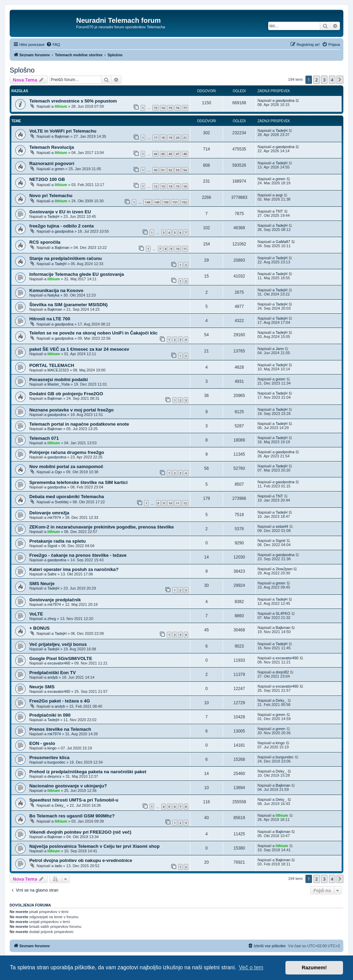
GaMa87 (283, 242)
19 (170, 138)
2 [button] (317, 80)
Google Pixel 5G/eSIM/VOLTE (61, 658)
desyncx (54, 776)
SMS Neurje (42, 584)
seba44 (282, 526)
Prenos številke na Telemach (60, 729)
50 (155, 170)
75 (170, 108)
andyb (53, 677)
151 (175, 202)
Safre (52, 574)
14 (170, 186)
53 (178, 170)
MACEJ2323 (58, 370)
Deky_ (281, 700)
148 (147, 202)
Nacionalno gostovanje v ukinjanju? (68, 786)
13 (163, 186)
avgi (279, 195)
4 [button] (332, 80)
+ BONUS (39, 628)
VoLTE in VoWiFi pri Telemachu (63, 131)
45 (163, 154)
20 (178, 138)
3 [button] (324, 80)
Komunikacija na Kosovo (56, 290)
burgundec (57, 762)
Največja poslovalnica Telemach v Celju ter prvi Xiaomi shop (94, 846)
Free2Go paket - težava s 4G (60, 701)
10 (178, 249)
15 (178, 186)
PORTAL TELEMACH (52, 365)
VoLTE (36, 614)
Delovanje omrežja (49, 513)
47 (178, 154)
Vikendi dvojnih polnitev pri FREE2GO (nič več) (80, 832)
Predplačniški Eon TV (53, 673)
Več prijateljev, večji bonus (58, 644)
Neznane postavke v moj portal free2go (72, 410)
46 (170, 154)
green (60, 169)
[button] (340, 80)
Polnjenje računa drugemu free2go (67, 452)
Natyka (53, 295)
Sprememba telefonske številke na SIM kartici (78, 482)
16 (185, 186)
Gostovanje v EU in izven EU (60, 212)
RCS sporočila (45, 242)
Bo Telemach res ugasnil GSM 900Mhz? (72, 816)
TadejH (282, 130)
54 (185, 170)
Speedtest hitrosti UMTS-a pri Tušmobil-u (74, 800)
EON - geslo (42, 743)
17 (155, 138)
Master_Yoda (59, 384)
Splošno (22, 70)
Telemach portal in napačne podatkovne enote (79, 424)
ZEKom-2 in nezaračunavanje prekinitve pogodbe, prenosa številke (102, 527)
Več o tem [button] (251, 967)
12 (155, 186)
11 (185, 249)
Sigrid (52, 546)
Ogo (58, 472)
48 (185, 154)
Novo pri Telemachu (51, 196)
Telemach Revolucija (52, 147)
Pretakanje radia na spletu (57, 541)
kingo (52, 748)
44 (155, 154)
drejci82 (283, 672)
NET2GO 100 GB (47, 179)
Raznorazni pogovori (52, 163)
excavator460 (59, 663)
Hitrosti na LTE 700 (50, 319)
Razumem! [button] (314, 968)
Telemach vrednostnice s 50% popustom (73, 101)
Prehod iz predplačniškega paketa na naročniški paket (88, 772)
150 (166, 202)
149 (157, 202)
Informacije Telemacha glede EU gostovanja (77, 274)
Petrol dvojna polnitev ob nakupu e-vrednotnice (81, 860)
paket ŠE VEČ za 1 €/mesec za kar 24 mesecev (79, 349)
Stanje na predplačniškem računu (65, 258)
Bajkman (62, 136)
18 (163, 138)
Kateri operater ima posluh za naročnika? (74, 569)
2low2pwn (284, 569)
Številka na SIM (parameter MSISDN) (68, 305)
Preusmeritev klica (49, 758)
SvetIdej (62, 502)
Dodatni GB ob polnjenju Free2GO (66, 394)
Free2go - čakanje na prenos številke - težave (78, 555)
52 (170, 170)
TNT (279, 211)
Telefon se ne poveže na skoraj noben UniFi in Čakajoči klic (93, 333)
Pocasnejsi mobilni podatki (59, 380)
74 (163, 108)
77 (185, 108)
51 (163, 170)
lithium (61, 106)
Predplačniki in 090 (50, 715)
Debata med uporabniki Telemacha (67, 497)
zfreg (52, 619)
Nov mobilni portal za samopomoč (66, 467)
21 (185, 138)
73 (155, 108)
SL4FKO (283, 613)
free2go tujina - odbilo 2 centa (62, 226)
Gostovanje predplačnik (55, 600)
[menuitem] (53, 45)
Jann (280, 349)
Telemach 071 (44, 438)
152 (184, 202)
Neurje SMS (42, 687)
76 (178, 108)
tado (58, 866)
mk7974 (54, 517)
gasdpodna (285, 100)
